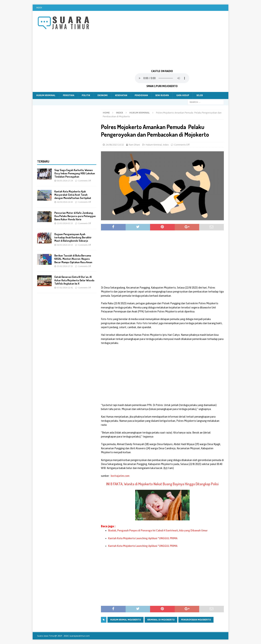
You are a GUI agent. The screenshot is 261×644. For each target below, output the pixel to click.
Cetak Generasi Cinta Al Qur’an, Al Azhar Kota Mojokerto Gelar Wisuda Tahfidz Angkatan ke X (74, 280)
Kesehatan (121, 95)
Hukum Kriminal (46, 95)
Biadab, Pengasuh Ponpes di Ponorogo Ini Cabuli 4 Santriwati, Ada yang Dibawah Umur (158, 531)
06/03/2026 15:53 (65, 245)
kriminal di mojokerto (161, 620)
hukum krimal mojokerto (126, 620)
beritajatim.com (120, 476)
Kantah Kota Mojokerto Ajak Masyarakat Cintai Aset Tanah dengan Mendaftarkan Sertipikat (73, 195)
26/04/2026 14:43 (65, 202)
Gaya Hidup (183, 95)
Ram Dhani (134, 145)
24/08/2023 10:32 (115, 145)
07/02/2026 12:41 (65, 288)
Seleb (200, 95)
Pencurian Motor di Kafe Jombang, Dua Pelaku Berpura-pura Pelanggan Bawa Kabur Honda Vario (75, 216)
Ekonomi (103, 95)
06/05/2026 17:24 (65, 181)
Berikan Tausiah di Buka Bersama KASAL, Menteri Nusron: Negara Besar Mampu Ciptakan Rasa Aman (73, 259)
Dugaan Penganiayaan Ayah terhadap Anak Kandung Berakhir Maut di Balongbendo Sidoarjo (73, 237)
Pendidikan (141, 95)
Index (39, 8)
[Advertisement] (162, 40)
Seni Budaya (162, 95)
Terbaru (43, 161)
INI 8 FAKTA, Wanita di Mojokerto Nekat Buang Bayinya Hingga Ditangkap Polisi (162, 484)
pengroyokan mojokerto (196, 620)
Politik (86, 95)
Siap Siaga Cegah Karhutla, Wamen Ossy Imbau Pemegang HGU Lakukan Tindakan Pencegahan (75, 173)
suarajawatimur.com (80, 636)
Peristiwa (69, 95)
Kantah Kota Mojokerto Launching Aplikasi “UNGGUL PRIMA (143, 538)
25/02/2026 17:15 (65, 266)
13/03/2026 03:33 (65, 223)
